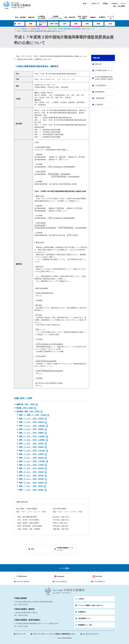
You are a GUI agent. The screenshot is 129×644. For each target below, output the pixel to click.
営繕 (76, 24)
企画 (64, 24)
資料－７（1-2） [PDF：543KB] (31, 490)
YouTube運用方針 (99, 582)
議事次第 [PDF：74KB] (26, 404)
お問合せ (81, 599)
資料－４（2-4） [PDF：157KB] (31, 444)
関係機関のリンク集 (85, 625)
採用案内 (102, 17)
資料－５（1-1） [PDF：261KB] (31, 458)
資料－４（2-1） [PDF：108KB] (31, 433)
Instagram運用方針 (61, 582)
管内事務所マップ (84, 618)
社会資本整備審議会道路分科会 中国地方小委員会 (104, 78)
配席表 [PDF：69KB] (25, 408)
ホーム (123, 4)
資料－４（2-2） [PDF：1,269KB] (32, 436)
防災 (110, 24)
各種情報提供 (100, 92)
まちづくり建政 (43, 24)
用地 (87, 24)
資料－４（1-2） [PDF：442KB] (31, 422)
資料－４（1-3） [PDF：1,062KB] (32, 426)
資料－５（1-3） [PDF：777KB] (31, 465)
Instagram (60, 576)
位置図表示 (82, 612)
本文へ (85, 4)
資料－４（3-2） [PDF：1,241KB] (32, 451)
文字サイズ (95, 4)
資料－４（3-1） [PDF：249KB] (31, 447)
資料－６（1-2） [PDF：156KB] (31, 476)
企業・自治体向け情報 (82, 17)
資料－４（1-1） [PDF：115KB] (31, 419)
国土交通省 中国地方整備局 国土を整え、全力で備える (65, 591)
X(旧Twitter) (23, 576)
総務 (98, 24)
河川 (19, 24)
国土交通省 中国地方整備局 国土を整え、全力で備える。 (17, 5)
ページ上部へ (64, 568)
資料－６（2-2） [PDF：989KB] (31, 483)
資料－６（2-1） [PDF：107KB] (31, 479)
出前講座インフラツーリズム (55, 17)
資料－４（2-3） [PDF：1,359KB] (32, 440)
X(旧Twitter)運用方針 (23, 582)
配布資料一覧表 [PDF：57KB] (28, 411)
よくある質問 (120, 6)
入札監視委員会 (100, 85)
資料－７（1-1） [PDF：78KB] (31, 486)
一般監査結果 (100, 98)
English (114, 4)
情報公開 (31, 17)
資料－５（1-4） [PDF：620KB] (31, 468)
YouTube (98, 576)
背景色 (105, 4)
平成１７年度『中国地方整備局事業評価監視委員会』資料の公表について (71, 29)
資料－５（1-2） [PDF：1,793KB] (32, 461)
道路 (31, 24)
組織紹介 (93, 17)
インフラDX (111, 17)
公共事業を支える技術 (42, 17)
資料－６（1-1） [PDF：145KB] (31, 472)
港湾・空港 (54, 24)
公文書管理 (99, 105)
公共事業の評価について (37, 29)
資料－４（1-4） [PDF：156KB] (31, 429)
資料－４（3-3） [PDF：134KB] (31, 454)
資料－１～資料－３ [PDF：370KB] (33, 415)
